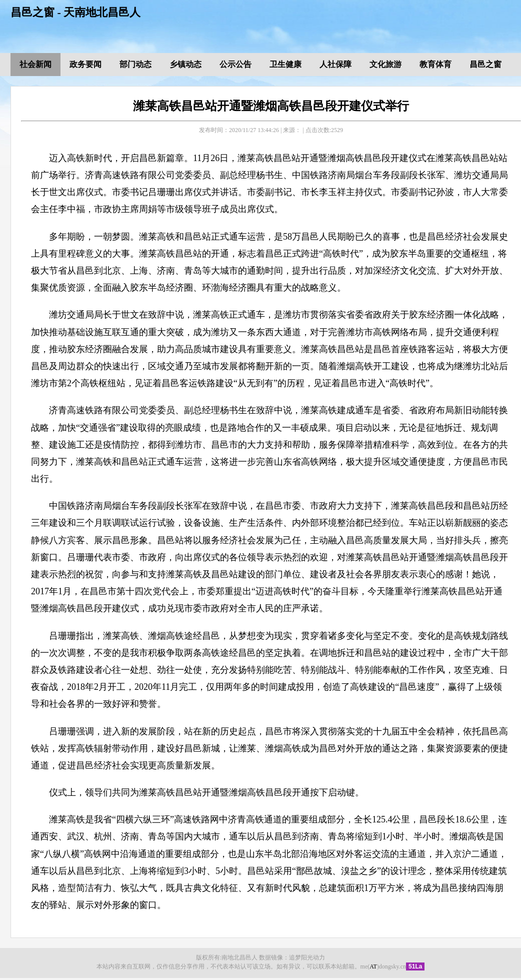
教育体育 (435, 64)
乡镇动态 (185, 64)
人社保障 (335, 64)
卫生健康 (285, 64)
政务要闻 (85, 64)
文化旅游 (385, 64)
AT (373, 966)
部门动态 (135, 64)
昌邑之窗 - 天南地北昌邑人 (75, 12)
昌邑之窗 (485, 64)
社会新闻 (35, 64)
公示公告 (235, 64)
